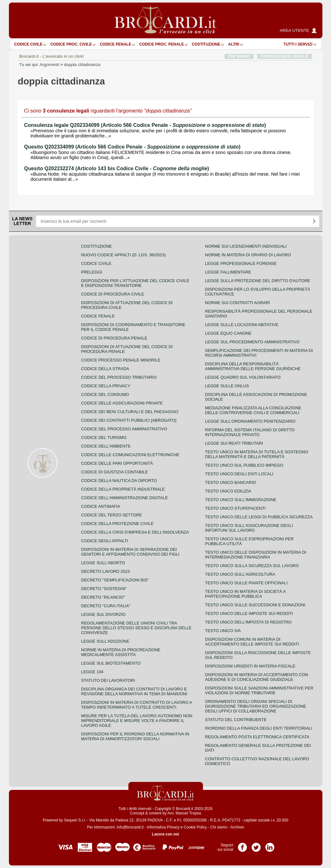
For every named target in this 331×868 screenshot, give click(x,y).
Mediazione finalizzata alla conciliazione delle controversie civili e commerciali (253, 410)
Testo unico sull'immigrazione (241, 500)
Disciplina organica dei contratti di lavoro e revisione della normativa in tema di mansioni (134, 691)
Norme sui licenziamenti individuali (246, 246)
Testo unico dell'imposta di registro (248, 622)
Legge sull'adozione (105, 641)
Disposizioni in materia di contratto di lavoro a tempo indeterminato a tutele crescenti (137, 705)
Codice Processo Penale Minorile (121, 360)
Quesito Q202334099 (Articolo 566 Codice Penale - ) (132, 147)
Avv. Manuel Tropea (184, 813)
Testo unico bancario (231, 482)
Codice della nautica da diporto (119, 481)
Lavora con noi (165, 834)
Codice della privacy (106, 386)
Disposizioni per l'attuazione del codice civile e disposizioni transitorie (135, 283)
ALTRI (234, 44)
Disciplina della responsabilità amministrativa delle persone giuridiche (253, 366)
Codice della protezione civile (118, 524)
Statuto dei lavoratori (108, 680)
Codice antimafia (101, 506)
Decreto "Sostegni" (104, 589)
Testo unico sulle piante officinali (246, 583)
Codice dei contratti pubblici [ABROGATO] (129, 420)
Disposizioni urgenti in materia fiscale (250, 666)
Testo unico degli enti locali (239, 474)
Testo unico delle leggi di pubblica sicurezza (259, 517)
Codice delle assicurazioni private (122, 403)
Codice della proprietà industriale (123, 489)
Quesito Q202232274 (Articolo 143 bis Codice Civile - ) (117, 168)
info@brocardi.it (130, 827)
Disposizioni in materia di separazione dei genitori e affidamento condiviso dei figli (130, 552)
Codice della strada (105, 369)
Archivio (237, 827)
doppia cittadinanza (82, 65)
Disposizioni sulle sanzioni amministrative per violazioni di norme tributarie (259, 690)
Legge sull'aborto (103, 563)
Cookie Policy (195, 827)
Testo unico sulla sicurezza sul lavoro (252, 566)
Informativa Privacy (163, 827)
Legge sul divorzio (104, 614)
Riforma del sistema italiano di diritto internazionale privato (250, 432)
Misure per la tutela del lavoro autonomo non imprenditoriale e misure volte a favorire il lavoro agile (137, 721)
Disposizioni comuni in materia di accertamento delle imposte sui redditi (252, 642)
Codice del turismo (104, 438)
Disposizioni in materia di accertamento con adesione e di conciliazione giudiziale (257, 677)
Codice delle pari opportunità (117, 463)
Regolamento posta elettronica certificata (257, 737)
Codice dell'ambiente (106, 446)
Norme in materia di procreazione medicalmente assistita (121, 652)
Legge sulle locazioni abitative (242, 325)
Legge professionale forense (241, 263)
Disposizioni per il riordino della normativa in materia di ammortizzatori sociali (135, 736)
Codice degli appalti (105, 541)
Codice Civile (29, 44)
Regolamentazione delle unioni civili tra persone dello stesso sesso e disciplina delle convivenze (137, 628)
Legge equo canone (228, 333)
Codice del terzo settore (112, 515)
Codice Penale (115, 44)
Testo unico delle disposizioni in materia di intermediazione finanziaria (256, 555)
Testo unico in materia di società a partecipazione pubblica (245, 594)
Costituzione (206, 44)
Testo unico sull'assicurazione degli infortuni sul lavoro (249, 528)
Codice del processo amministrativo (124, 429)
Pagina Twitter (256, 845)
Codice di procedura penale (114, 338)
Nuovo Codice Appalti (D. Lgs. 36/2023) (123, 255)
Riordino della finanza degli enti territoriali (259, 728)
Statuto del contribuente (236, 720)
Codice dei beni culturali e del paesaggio (130, 412)
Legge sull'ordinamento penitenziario (250, 421)
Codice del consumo (105, 394)
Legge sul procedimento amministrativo (252, 342)
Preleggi (92, 272)
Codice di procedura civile (113, 294)
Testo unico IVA (223, 631)
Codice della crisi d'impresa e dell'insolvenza (135, 532)
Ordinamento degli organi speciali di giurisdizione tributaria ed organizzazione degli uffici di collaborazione (256, 706)
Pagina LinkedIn (270, 845)
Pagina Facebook (242, 845)
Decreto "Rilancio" (103, 597)
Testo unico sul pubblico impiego (244, 465)
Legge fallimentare (228, 272)
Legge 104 (92, 672)
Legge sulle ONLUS (227, 386)
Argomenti (49, 65)
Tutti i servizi (298, 44)
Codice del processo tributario (119, 377)
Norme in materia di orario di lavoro (248, 255)
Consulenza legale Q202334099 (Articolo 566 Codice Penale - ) (145, 125)
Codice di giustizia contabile (115, 472)
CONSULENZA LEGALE (284, 56)
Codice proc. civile (71, 44)
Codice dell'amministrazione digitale (125, 498)
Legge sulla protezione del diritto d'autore (258, 281)
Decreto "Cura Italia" (106, 606)
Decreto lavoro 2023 (106, 571)
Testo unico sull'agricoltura (240, 574)
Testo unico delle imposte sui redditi (249, 613)
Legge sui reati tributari (234, 443)
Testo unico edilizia (228, 491)
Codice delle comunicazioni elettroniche (130, 455)
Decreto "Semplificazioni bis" (115, 580)
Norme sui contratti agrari (237, 303)
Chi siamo (219, 827)
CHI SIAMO (239, 56)
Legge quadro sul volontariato (243, 377)
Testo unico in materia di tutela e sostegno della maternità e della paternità (257, 454)
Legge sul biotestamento (111, 663)
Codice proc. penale (162, 44)
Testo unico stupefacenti (235, 508)
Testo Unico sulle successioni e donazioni (255, 605)
